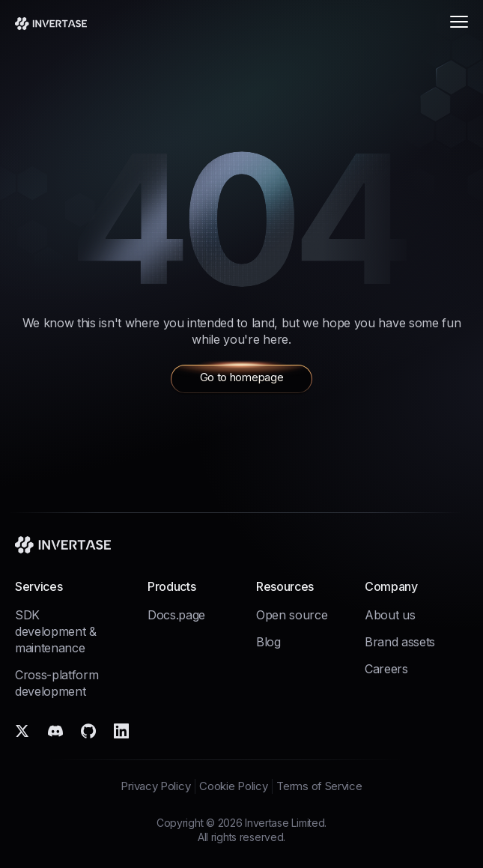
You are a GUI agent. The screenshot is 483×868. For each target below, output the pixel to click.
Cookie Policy (233, 786)
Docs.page (176, 615)
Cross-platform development (57, 683)
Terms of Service (319, 786)
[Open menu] (458, 23)
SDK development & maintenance (56, 631)
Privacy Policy (155, 786)
